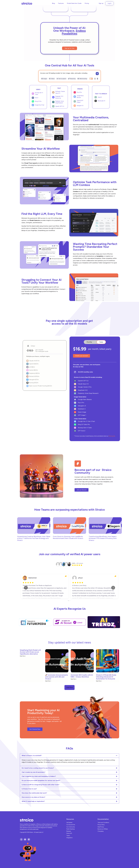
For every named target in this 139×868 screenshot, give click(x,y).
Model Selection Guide (74, 3)
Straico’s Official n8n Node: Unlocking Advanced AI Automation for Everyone (106, 677)
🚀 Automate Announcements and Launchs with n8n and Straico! (57, 677)
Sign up (101, 3)
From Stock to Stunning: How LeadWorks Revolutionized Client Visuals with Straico (68, 537)
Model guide (112, 436)
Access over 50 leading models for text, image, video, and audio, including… (64, 73)
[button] (21, 622)
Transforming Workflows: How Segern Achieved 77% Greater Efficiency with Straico (103, 538)
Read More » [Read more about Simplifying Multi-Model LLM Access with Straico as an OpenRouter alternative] (23, 656)
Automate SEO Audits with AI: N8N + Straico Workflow (82, 676)
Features (61, 3)
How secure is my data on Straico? (33, 797)
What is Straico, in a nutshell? (32, 756)
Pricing (87, 3)
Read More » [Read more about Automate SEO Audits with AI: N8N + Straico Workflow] (74, 679)
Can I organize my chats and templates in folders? (39, 776)
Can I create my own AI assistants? (34, 772)
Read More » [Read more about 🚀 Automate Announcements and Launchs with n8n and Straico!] (48, 681)
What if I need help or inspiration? (33, 801)
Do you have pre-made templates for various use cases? (41, 780)
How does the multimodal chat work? (34, 793)
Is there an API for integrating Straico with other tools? (41, 785)
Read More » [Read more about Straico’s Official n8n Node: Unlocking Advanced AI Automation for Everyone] (99, 681)
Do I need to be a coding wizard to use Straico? (38, 768)
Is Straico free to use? (29, 789)
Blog (53, 3)
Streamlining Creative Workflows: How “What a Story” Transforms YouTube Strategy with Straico (34, 538)
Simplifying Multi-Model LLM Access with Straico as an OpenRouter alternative (30, 652)
